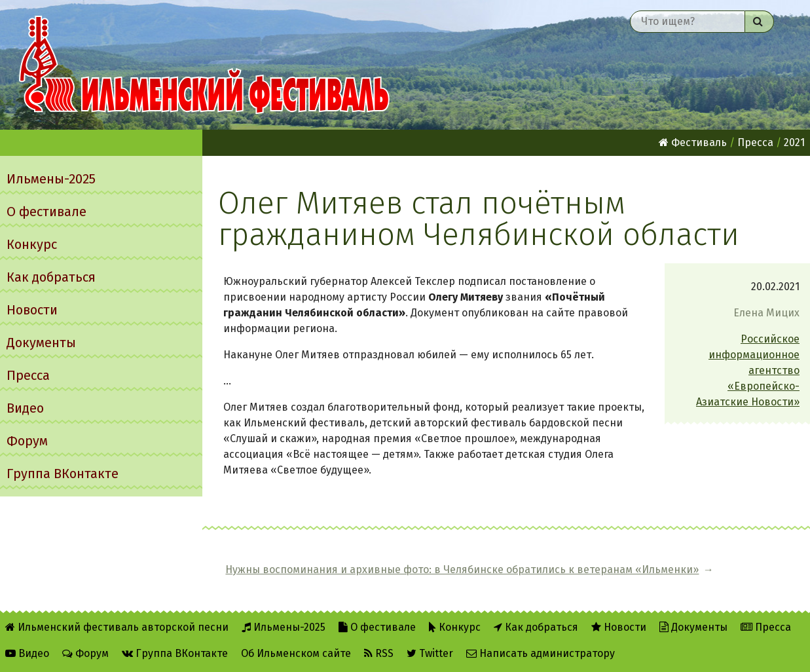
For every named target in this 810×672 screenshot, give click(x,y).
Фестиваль (693, 142)
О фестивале (46, 212)
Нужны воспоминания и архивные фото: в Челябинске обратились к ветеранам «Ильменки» (462, 569)
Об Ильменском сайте (296, 653)
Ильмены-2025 (51, 179)
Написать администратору (541, 653)
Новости (32, 310)
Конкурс (32, 244)
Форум (27, 441)
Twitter (430, 653)
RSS (379, 653)
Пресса (28, 375)
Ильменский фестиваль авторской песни (204, 65)
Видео (25, 408)
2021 (794, 142)
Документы (41, 343)
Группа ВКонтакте (63, 474)
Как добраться (51, 277)
